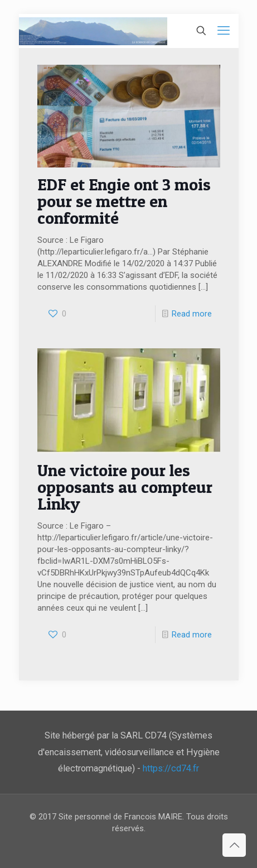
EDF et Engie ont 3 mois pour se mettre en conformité (124, 201)
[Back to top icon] (234, 845)
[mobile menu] (224, 31)
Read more (192, 314)
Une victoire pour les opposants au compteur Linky (125, 487)
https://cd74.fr (171, 768)
